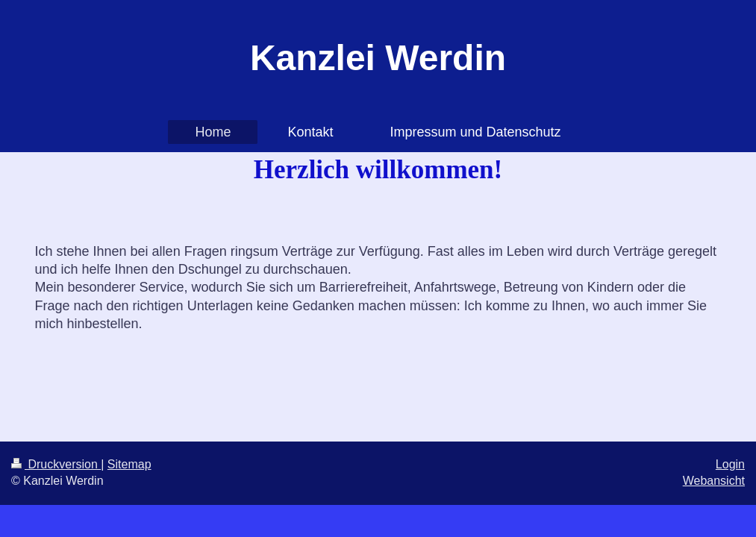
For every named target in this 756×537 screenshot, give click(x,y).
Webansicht (714, 481)
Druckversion (56, 464)
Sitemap (129, 464)
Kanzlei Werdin (378, 58)
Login (730, 464)
